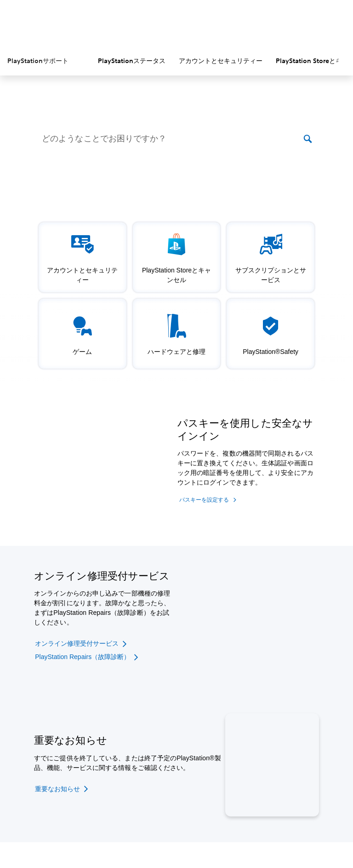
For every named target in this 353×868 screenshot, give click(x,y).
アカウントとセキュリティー (221, 61)
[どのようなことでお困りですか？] (172, 139)
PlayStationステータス (132, 61)
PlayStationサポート (38, 61)
